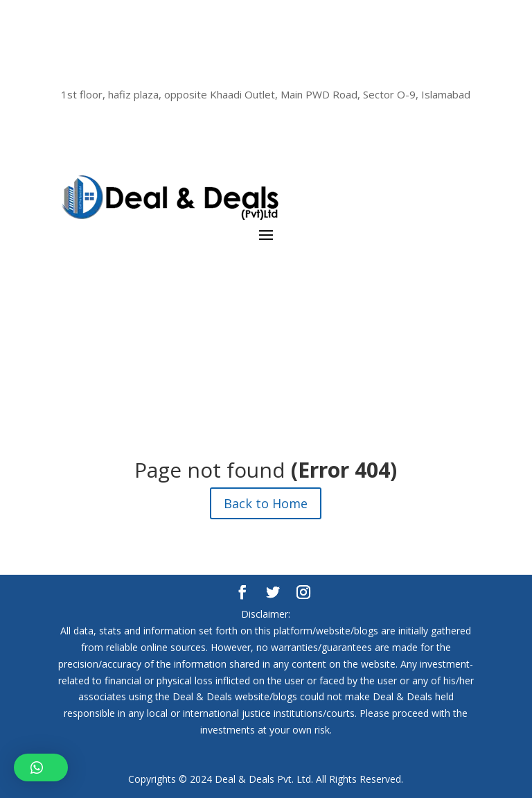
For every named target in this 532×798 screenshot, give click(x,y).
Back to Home (266, 503)
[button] (41, 767)
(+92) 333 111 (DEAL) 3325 (266, 71)
